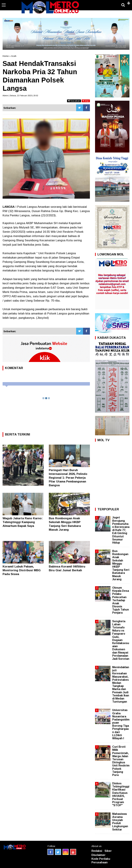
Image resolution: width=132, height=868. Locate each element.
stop (86, 101)
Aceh (14, 56)
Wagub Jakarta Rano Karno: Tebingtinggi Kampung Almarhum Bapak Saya (23, 522)
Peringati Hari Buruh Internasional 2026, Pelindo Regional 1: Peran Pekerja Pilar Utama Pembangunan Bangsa (68, 478)
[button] (129, 2)
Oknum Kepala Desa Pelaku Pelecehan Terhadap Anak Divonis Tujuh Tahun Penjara (121, 600)
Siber (108, 851)
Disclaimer (98, 855)
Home (6, 56)
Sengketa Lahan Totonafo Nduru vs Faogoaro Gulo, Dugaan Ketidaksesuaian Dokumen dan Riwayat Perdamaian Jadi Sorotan (121, 640)
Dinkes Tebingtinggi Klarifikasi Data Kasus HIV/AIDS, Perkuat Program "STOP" (121, 794)
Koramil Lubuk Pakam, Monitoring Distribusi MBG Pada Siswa (22, 570)
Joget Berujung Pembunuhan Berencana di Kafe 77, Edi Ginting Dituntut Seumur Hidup (121, 530)
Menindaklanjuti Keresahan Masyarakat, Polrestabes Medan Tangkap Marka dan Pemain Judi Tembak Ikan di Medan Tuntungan (121, 684)
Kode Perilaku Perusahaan (101, 861)
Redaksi (97, 851)
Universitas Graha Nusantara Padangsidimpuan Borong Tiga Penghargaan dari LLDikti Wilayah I (121, 724)
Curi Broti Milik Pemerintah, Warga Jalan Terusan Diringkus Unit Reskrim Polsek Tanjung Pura (121, 761)
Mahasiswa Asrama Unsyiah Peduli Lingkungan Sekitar (120, 822)
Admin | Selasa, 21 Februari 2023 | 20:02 (20, 96)
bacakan (74, 101)
